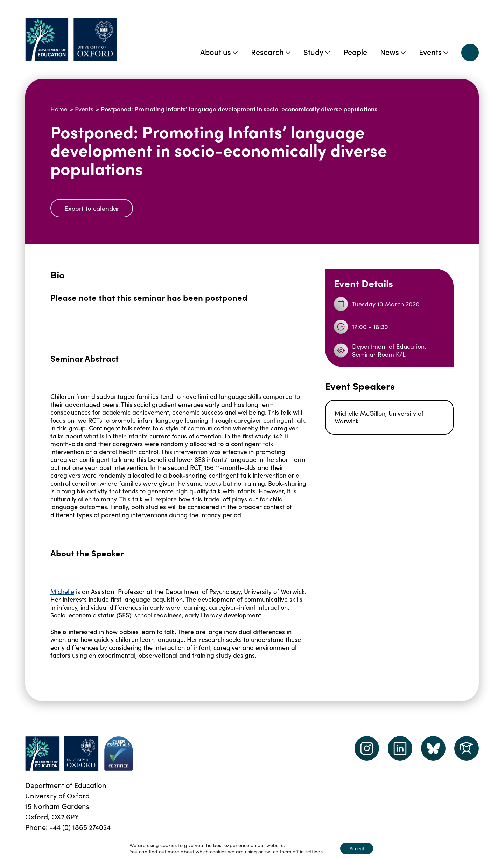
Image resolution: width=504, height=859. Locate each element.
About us (219, 52)
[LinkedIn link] (400, 749)
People (355, 52)
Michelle (62, 592)
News (393, 52)
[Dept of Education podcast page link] (433, 749)
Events (434, 52)
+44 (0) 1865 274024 (80, 828)
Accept (357, 848)
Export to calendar (94, 208)
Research (271, 52)
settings (312, 851)
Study (317, 52)
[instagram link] (367, 749)
